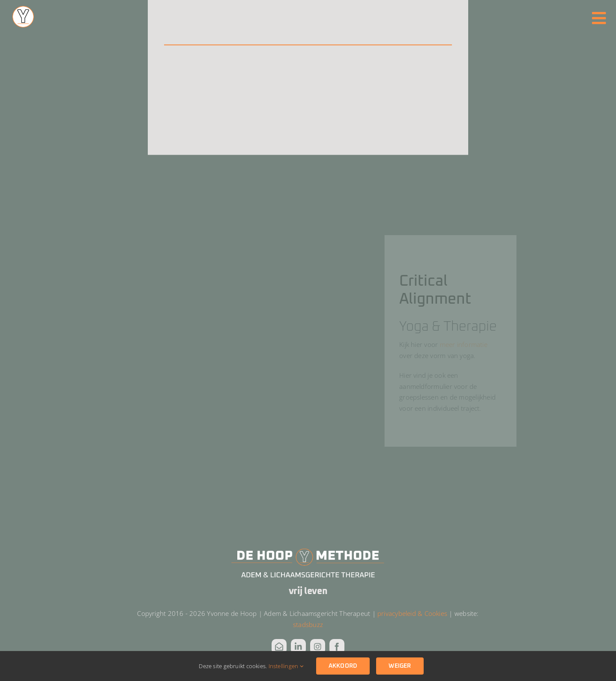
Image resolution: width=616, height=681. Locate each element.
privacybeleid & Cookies (412, 613)
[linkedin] (298, 647)
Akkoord (343, 666)
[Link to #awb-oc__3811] (599, 18)
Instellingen (286, 666)
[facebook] (337, 647)
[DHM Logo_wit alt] (308, 550)
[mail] (279, 647)
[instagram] (318, 647)
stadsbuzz (308, 624)
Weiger (400, 666)
